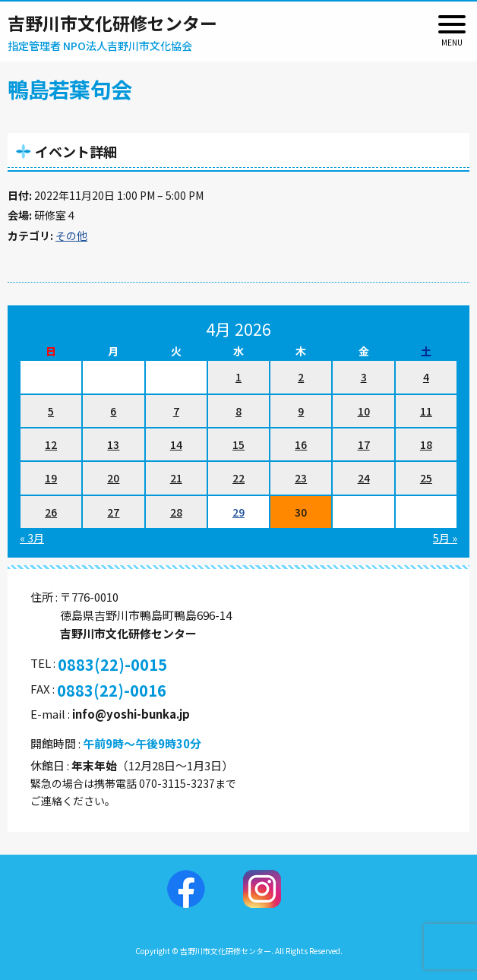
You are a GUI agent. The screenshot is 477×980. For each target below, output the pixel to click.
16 (301, 444)
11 (426, 411)
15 (238, 444)
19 (51, 478)
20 (113, 478)
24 (364, 478)
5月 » (445, 538)
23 (301, 478)
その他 (71, 236)
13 (113, 444)
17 (364, 444)
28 (176, 512)
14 (176, 444)
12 (51, 444)
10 (364, 411)
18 (426, 444)
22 (238, 478)
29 (238, 512)
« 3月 (32, 538)
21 (176, 478)
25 (426, 478)
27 (113, 512)
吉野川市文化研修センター (112, 23)
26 (51, 512)
